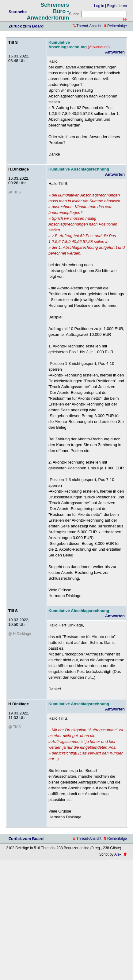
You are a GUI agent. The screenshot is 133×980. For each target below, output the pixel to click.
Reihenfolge (115, 26)
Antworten (115, 52)
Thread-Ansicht (87, 26)
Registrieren (117, 6)
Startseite (18, 12)
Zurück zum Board (26, 26)
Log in (99, 6)
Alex (118, 854)
